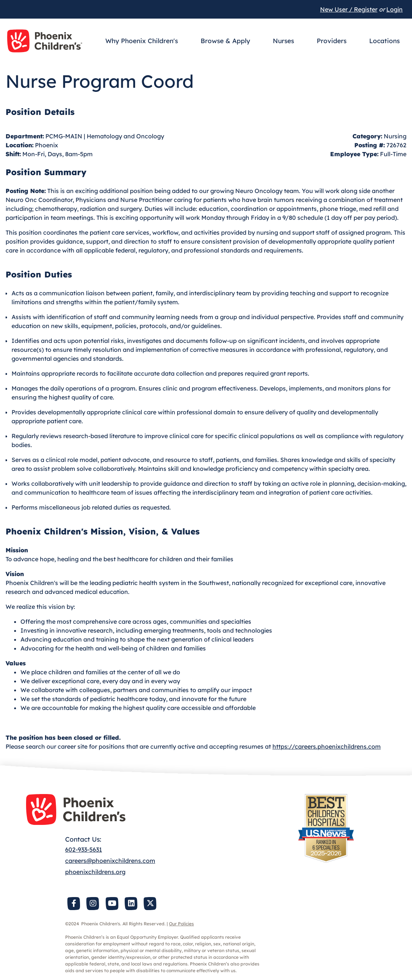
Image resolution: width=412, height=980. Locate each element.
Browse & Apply (225, 41)
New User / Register (349, 9)
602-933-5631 (84, 849)
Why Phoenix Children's (142, 41)
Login (395, 9)
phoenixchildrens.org (95, 872)
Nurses (283, 41)
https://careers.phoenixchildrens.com (327, 746)
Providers (332, 41)
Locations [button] (384, 41)
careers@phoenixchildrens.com (110, 861)
